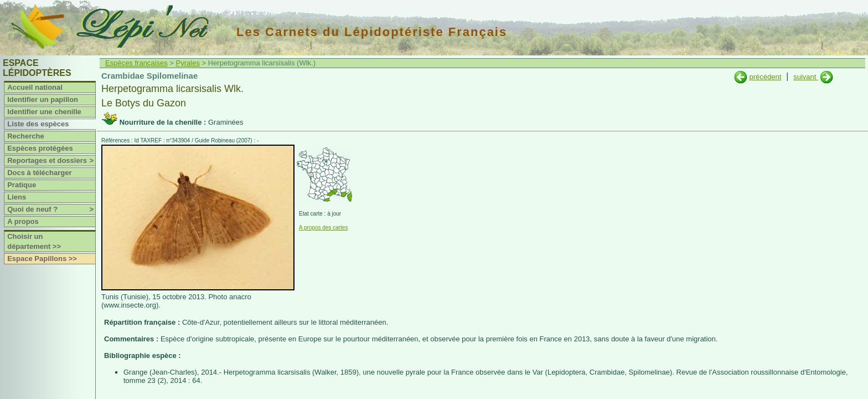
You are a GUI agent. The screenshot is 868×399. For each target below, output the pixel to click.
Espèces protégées (40, 148)
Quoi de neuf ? (51, 209)
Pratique (22, 185)
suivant (806, 77)
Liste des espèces (38, 124)
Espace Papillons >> (42, 259)
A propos (23, 221)
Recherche (25, 136)
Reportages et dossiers (51, 161)
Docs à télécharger (39, 173)
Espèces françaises (136, 63)
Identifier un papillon (43, 99)
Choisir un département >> (34, 241)
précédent (765, 77)
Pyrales (188, 63)
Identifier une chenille (44, 112)
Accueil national (35, 87)
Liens (17, 197)
